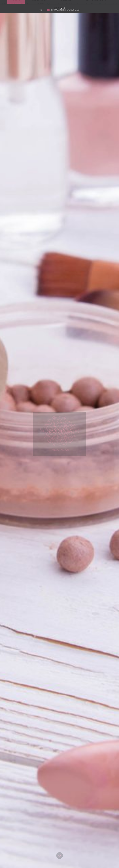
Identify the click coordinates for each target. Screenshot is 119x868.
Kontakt (59, 8)
